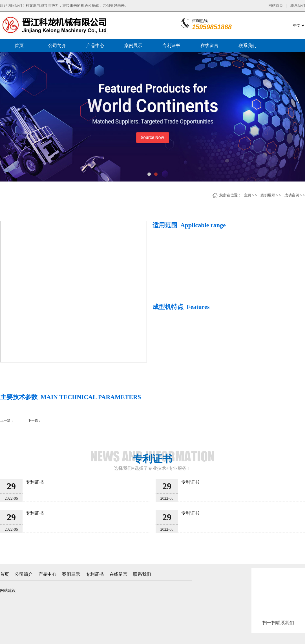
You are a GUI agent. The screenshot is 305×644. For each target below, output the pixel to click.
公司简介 (57, 46)
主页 (248, 195)
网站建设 (8, 591)
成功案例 (292, 195)
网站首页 (276, 5)
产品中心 (95, 46)
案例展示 (133, 46)
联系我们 (298, 5)
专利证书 (171, 46)
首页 (19, 46)
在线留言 (209, 46)
